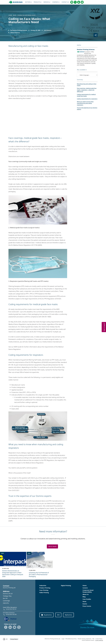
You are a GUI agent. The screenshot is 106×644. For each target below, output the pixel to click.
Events (85, 604)
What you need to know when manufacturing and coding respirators (85, 103)
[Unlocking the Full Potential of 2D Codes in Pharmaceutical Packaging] (40, 566)
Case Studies (87, 599)
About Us (86, 594)
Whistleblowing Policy (71, 639)
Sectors (28, 2)
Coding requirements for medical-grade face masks (86, 95)
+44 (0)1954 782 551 (11, 609)
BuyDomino (46, 615)
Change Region (14, 639)
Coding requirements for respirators (87, 99)
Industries (43, 586)
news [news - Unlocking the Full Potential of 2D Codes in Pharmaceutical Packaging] (29, 553)
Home (85, 586)
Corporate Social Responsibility (88, 591)
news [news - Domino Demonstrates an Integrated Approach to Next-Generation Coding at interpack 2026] (2, 553)
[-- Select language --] (87, 75)
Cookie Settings (99, 640)
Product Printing (45, 588)
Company (56, 2)
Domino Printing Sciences (86, 49)
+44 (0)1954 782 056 (11, 614)
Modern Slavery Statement (84, 639)
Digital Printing (66, 586)
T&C (93, 639)
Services (47, 2)
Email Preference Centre (88, 640)
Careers (85, 588)
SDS (58, 615)
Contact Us (65, 2)
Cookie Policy (99, 639)
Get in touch (52, 546)
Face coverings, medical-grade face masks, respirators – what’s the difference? (87, 90)
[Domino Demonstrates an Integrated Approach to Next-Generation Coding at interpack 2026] (13, 566)
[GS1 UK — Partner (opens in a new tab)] (10, 619)
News (84, 601)
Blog (84, 597)
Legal (63, 639)
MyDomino (68, 615)
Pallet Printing (44, 593)
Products (38, 2)
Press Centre (87, 606)
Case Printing (44, 590)
